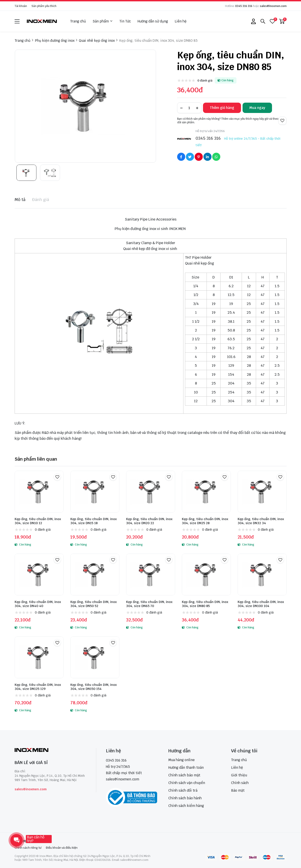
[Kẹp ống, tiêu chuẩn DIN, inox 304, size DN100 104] (262, 574)
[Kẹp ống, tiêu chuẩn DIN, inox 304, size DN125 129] (39, 657)
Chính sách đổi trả (183, 790)
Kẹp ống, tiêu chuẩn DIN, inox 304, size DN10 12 (38, 521)
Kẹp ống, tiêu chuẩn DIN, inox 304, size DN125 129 (38, 687)
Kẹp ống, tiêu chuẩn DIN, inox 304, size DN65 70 (149, 604)
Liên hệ (181, 21)
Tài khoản (21, 6)
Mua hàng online (182, 760)
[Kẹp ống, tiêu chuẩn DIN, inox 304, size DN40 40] (39, 574)
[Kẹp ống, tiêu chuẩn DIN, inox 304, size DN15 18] (95, 492)
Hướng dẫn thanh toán (186, 768)
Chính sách (240, 783)
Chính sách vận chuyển (187, 783)
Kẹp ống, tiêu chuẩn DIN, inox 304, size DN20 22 (149, 521)
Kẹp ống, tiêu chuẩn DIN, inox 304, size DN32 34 (261, 521)
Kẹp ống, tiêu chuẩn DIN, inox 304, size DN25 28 (205, 521)
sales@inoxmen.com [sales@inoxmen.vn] (123, 779)
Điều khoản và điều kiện (62, 848)
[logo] (42, 21)
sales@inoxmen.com (273, 6)
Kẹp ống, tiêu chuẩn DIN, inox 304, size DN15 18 (94, 521)
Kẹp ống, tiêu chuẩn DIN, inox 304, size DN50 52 (94, 604)
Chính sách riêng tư (28, 848)
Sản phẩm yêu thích (44, 6)
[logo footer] (50, 750)
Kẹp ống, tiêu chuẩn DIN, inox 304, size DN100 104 (261, 604)
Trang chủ (78, 21)
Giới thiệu (239, 775)
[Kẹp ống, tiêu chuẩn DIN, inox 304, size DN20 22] (151, 492)
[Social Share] (181, 157)
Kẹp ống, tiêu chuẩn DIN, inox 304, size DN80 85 (205, 604)
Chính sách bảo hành (185, 798)
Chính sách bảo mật (184, 775)
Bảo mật (238, 790)
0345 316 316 (244, 6)
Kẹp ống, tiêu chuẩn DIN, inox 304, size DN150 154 (94, 687)
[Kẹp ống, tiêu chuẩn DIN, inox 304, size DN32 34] (262, 492)
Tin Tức (125, 21)
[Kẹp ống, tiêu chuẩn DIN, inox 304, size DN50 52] (95, 574)
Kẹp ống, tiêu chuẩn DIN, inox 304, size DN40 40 (38, 604)
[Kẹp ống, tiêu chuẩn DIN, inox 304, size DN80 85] (206, 574)
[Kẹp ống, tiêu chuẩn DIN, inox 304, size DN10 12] (39, 492)
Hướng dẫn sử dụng (153, 21)
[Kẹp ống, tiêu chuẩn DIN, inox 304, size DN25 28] (206, 492)
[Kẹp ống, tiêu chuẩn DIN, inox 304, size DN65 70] (151, 574)
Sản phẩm (103, 21)
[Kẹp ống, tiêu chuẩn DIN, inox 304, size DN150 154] (95, 657)
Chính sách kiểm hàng (186, 806)
